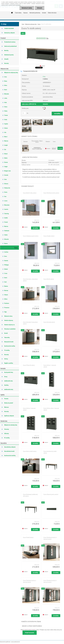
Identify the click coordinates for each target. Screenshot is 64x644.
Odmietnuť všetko (27, 8)
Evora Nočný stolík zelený (30, 451)
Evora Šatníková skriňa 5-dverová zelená (50, 581)
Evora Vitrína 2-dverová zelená (29, 409)
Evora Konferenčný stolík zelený (50, 452)
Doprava (25, 13)
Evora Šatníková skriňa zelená (51, 193)
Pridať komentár (30, 633)
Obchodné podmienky (35, 13)
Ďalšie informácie (52, 13)
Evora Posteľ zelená (28, 538)
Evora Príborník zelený (29, 365)
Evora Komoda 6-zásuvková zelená (30, 323)
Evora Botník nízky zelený (30, 193)
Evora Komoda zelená (49, 322)
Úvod (23, 24)
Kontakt (44, 13)
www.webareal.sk (15, 642)
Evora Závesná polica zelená (51, 494)
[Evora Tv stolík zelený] (42, 41)
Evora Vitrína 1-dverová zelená (50, 366)
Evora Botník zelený (49, 279)
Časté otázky (18, 13)
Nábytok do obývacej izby (31, 24)
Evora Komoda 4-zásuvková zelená (30, 280)
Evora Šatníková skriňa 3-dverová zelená (50, 538)
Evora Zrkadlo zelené (49, 236)
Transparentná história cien (29, 71)
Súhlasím (40, 8)
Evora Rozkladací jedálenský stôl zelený (30, 495)
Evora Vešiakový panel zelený (31, 236)
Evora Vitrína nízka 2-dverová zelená (51, 409)
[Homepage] (12, 13)
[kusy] (24, 113)
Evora (39, 24)
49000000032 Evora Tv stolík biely (37, 148)
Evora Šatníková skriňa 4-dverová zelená (30, 581)
